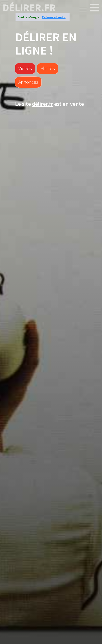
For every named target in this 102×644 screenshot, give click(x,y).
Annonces (28, 82)
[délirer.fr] (95, 8)
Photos (48, 68)
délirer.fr (29, 8)
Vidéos (25, 68)
